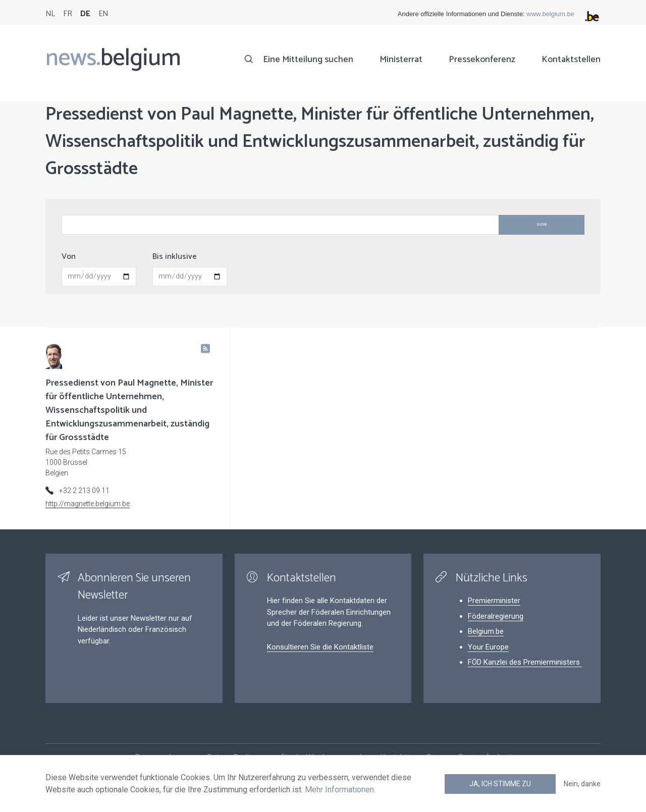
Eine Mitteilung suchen (308, 60)
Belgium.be (486, 631)
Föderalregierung (496, 616)
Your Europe (488, 647)
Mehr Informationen (339, 790)
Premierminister (494, 601)
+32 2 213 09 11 (84, 491)
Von (69, 257)
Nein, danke (582, 784)
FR (68, 14)
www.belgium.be (550, 14)
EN (103, 14)
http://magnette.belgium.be (88, 504)
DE (85, 14)
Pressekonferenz (482, 60)
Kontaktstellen (571, 60)
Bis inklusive (175, 257)
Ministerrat (401, 60)
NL (50, 14)
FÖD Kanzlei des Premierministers (525, 662)
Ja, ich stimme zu (500, 784)
